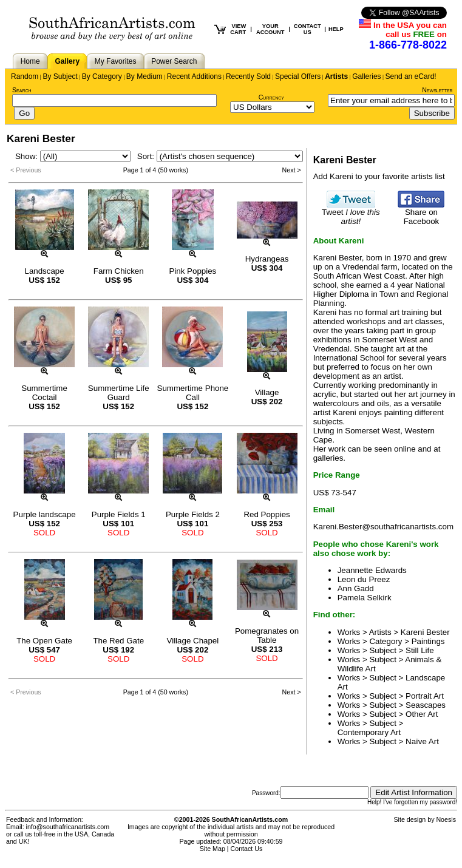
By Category (102, 76)
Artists (336, 76)
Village (267, 392)
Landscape (44, 271)
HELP (336, 29)
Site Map (212, 849)
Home (30, 61)
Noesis (446, 819)
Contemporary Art (369, 732)
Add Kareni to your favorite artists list (379, 176)
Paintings (428, 641)
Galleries (366, 76)
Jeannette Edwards (372, 570)
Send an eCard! (411, 76)
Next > (292, 170)
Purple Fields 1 (119, 514)
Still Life (420, 650)
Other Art (422, 714)
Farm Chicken (119, 271)
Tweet (351, 213)
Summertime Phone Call (193, 393)
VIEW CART (238, 29)
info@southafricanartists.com (68, 827)
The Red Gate (118, 641)
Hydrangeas (267, 259)
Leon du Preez (364, 579)
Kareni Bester (425, 632)
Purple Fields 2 (193, 514)
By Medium (144, 76)
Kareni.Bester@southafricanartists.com (383, 527)
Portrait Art (425, 696)
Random (25, 76)
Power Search (174, 61)
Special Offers (298, 76)
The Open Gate (44, 641)
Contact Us (247, 849)
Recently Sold (248, 76)
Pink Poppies (192, 271)
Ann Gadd (356, 588)
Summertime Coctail (44, 393)
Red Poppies (267, 514)
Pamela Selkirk (365, 598)
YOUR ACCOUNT (270, 29)
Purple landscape (45, 514)
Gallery (67, 61)
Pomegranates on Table (267, 636)
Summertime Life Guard (119, 393)
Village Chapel (193, 641)
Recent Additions (194, 76)
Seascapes (426, 705)
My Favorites (116, 61)
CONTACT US (307, 29)
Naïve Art (422, 741)
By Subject (60, 76)
